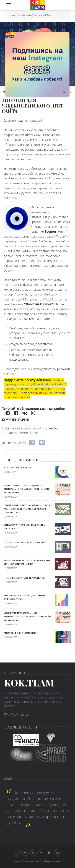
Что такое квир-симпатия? (21, 633)
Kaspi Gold (40, 384)
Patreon (59, 393)
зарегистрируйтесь (34, 428)
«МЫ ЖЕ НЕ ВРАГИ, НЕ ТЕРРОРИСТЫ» (25, 578)
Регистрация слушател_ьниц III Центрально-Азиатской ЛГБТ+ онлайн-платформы (28, 489)
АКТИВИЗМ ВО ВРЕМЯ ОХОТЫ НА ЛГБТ (25, 542)
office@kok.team (53, 299)
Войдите (8, 428)
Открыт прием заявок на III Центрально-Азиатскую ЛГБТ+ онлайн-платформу (28, 617)
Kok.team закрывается (18, 468)
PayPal (60, 384)
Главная (12, 15)
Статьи (19, 15)
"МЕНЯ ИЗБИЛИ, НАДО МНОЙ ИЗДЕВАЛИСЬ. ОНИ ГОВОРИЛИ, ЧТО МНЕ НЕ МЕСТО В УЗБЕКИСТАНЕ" (28, 509)
